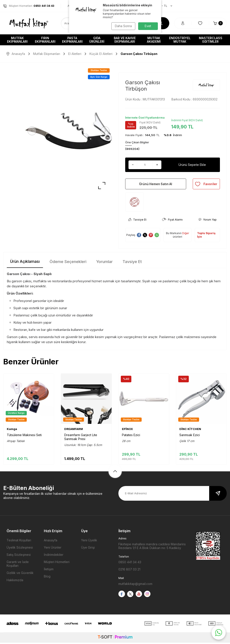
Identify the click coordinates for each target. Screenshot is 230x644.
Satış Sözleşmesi (19, 556)
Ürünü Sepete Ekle (192, 165)
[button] (33, 131)
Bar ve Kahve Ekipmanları (125, 40)
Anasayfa (16, 54)
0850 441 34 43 (130, 563)
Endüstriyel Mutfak (180, 40)
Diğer (186, 234)
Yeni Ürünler (53, 549)
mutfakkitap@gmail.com (135, 585)
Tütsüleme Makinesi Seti (24, 436)
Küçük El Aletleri (101, 54)
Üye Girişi (88, 549)
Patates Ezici (131, 436)
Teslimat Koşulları (19, 542)
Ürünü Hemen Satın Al (156, 185)
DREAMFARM (74, 430)
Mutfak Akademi (154, 40)
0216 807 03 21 (129, 571)
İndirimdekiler (54, 556)
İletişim (49, 571)
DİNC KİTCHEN (190, 430)
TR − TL (162, 6)
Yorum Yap (208, 221)
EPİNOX (127, 430)
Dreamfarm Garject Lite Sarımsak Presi (81, 438)
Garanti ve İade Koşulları (18, 565)
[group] (69, 131)
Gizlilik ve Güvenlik (20, 574)
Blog (47, 578)
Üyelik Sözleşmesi (20, 549)
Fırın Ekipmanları (45, 40)
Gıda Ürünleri (97, 40)
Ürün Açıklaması (25, 263)
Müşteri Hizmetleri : (29, 6)
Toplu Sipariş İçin (206, 236)
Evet (148, 26)
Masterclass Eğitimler (211, 40)
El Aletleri (75, 54)
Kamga (12, 430)
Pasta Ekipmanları (72, 40)
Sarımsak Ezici (190, 436)
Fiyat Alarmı (172, 221)
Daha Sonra (123, 26)
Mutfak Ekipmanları (17, 40)
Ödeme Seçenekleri (68, 263)
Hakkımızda (15, 582)
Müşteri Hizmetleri (57, 563)
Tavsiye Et (137, 221)
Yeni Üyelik (89, 542)
